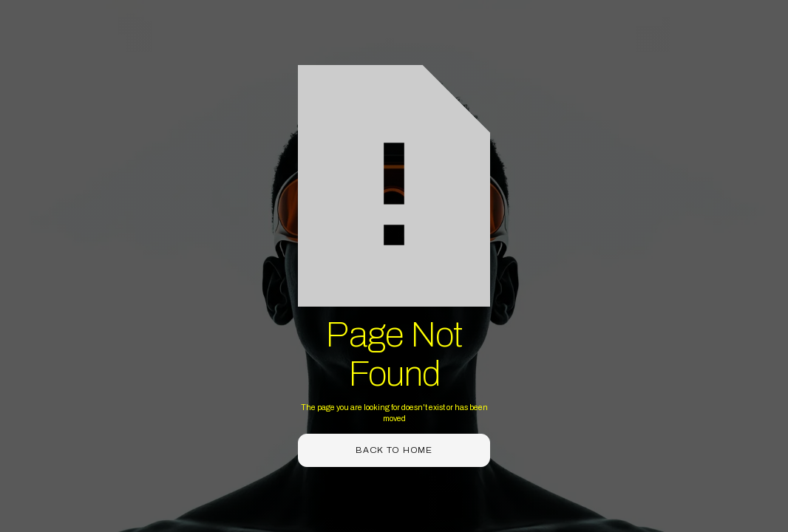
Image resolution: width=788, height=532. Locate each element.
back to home (394, 450)
